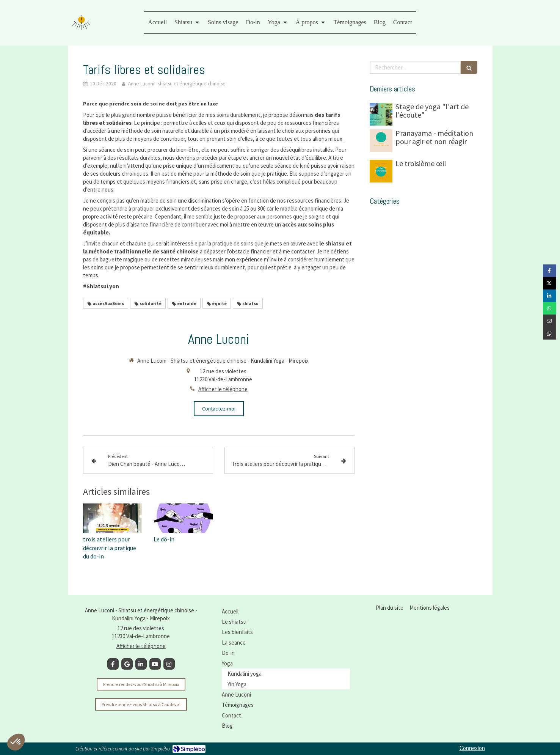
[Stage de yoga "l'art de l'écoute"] (381, 114)
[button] (16, 742)
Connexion (472, 748)
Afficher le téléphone (223, 389)
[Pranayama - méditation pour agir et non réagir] (381, 141)
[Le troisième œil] (381, 171)
